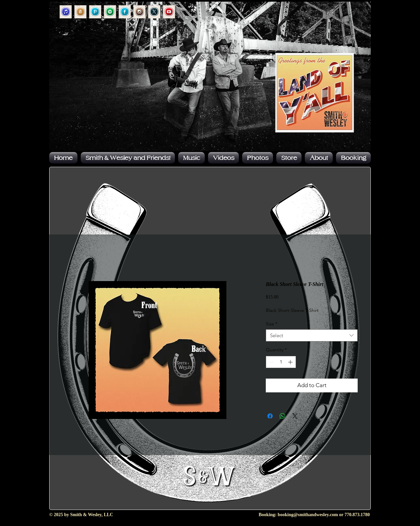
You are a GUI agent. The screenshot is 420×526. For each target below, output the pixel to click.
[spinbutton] (281, 362)
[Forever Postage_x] (154, 12)
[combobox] (312, 336)
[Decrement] (271, 362)
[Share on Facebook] (270, 416)
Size (272, 324)
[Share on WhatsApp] (283, 416)
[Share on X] (295, 416)
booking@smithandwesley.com (308, 515)
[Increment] (291, 362)
